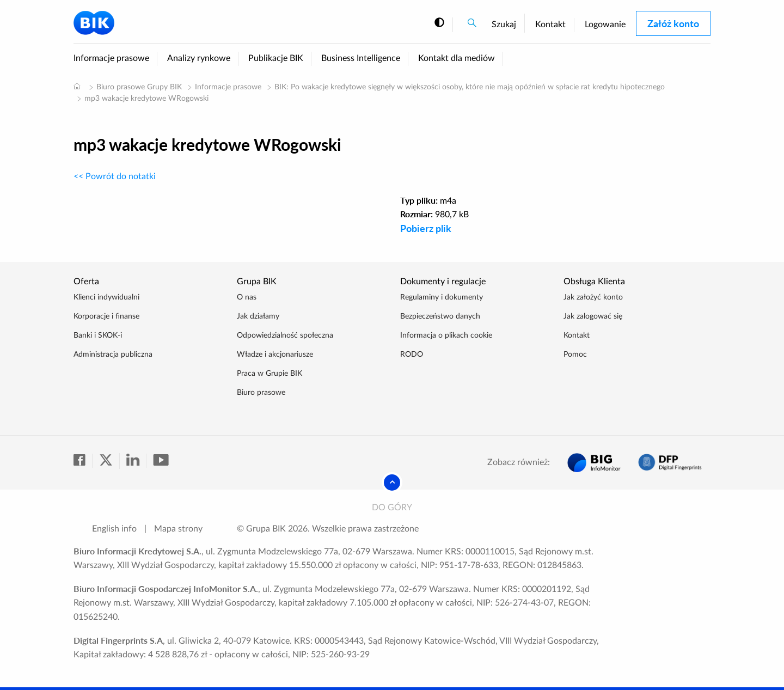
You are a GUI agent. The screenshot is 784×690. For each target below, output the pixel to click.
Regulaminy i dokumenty (442, 297)
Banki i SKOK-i (98, 335)
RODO (412, 355)
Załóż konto (673, 23)
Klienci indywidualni (106, 297)
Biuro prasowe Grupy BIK (139, 87)
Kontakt (550, 25)
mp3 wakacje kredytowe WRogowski (146, 99)
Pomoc (575, 355)
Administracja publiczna (113, 355)
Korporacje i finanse (106, 316)
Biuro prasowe (261, 393)
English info (114, 529)
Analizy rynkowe (199, 58)
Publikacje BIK (276, 58)
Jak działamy (258, 316)
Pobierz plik (426, 228)
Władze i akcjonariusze (275, 355)
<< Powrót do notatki (115, 176)
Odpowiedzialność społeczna (285, 335)
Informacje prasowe (111, 58)
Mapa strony (178, 529)
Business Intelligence (361, 58)
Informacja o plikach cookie (446, 335)
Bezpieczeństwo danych (440, 316)
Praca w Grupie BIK (269, 374)
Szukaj (504, 25)
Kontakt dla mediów (457, 58)
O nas (247, 297)
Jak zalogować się (593, 316)
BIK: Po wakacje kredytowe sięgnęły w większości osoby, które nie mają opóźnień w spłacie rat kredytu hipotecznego (470, 87)
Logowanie (605, 25)
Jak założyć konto (593, 297)
